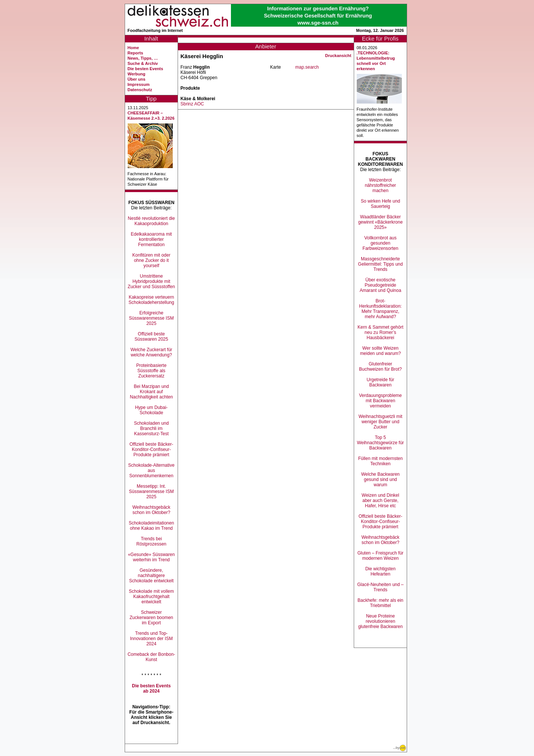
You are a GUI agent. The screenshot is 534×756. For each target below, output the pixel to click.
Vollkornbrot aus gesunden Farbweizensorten (380, 243)
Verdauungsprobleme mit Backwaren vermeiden (380, 401)
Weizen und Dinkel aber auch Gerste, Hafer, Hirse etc (380, 500)
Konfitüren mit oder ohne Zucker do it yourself (151, 260)
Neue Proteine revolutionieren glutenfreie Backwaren (381, 621)
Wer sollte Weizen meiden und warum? (381, 351)
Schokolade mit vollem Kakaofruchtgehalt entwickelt (151, 597)
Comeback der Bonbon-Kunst (152, 657)
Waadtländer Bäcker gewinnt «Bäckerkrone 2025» (381, 222)
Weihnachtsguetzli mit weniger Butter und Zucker (381, 422)
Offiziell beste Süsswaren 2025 (151, 337)
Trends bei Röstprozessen (151, 541)
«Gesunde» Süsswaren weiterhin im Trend (152, 557)
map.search (307, 67)
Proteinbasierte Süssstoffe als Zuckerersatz (152, 371)
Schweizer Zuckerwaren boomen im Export (151, 618)
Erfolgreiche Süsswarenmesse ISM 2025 (151, 318)
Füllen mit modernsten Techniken (381, 461)
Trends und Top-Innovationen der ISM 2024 (151, 639)
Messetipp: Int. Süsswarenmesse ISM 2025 (151, 491)
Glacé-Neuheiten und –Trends (380, 587)
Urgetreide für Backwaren (380, 382)
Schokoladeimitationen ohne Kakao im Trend (152, 526)
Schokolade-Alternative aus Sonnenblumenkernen (151, 470)
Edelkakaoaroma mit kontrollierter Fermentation (151, 239)
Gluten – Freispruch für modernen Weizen (381, 556)
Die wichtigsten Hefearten (381, 571)
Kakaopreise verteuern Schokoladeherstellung (151, 300)
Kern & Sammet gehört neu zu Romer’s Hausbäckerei (380, 332)
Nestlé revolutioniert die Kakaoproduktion (151, 221)
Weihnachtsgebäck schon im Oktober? (151, 510)
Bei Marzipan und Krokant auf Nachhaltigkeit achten (152, 392)
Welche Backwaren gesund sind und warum (381, 479)
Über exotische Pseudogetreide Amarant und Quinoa (381, 285)
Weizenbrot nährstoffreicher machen (380, 185)
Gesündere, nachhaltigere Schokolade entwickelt (152, 576)
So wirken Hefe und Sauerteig (381, 204)
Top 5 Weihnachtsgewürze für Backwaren (380, 443)
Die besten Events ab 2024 (151, 688)
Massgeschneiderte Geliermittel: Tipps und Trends (380, 264)
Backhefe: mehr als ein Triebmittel (380, 603)
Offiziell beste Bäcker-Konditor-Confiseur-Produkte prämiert (152, 449)
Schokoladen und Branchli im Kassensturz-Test (152, 428)
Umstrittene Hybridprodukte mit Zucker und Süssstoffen (151, 281)
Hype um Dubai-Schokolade (152, 410)
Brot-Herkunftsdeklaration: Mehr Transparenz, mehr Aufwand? (380, 309)
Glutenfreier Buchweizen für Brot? (380, 367)
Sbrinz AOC (192, 104)
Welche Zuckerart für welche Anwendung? (151, 352)
